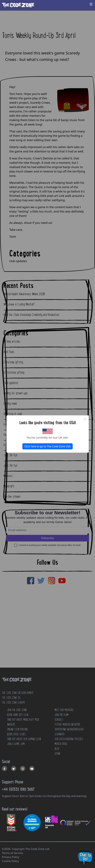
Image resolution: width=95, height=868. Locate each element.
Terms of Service (12, 853)
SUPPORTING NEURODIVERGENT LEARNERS (69, 732)
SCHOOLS (59, 720)
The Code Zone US (11, 698)
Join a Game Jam (16, 744)
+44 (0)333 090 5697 (18, 789)
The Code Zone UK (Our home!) (18, 693)
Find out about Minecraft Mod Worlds (23, 722)
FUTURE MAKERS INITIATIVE (67, 724)
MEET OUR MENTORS (64, 710)
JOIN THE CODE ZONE (17, 710)
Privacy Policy (11, 857)
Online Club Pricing (17, 729)
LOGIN (57, 754)
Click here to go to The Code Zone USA (47, 446)
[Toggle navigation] (91, 4)
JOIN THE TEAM (61, 715)
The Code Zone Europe (14, 702)
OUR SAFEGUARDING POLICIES (69, 739)
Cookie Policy (10, 861)
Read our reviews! (15, 809)
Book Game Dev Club (18, 715)
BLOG (57, 749)
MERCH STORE (61, 744)
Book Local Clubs (16, 734)
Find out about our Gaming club (24, 739)
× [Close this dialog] (85, 419)
